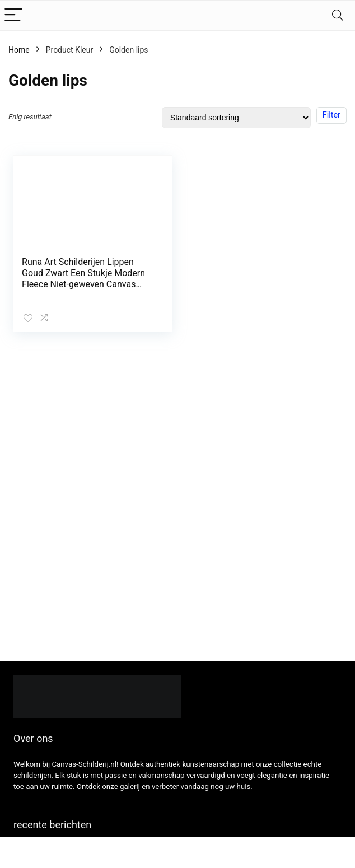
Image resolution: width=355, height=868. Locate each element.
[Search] (338, 15)
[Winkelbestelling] (236, 118)
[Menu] (13, 15)
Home (19, 50)
